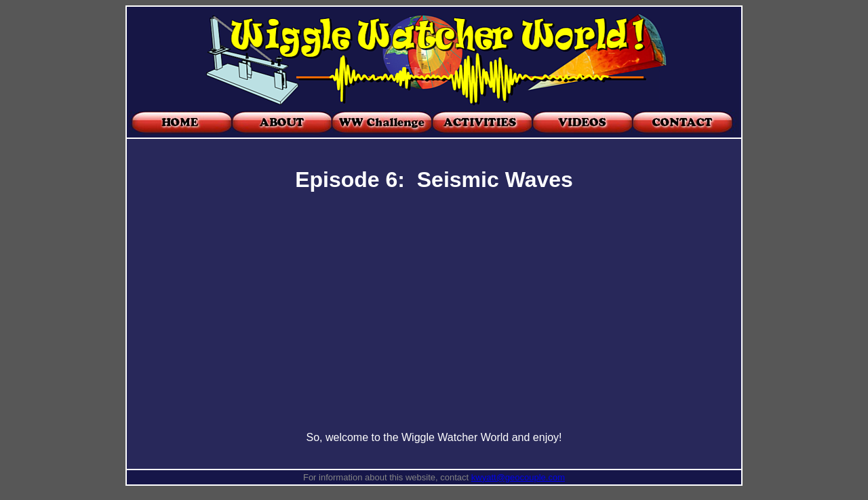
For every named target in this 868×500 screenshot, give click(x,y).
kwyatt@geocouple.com (518, 477)
